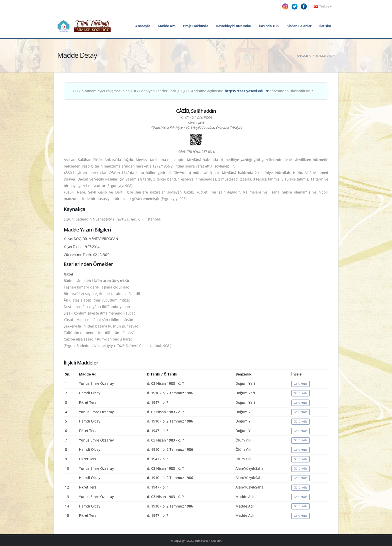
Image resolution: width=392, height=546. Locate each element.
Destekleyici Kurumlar (233, 26)
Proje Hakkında (195, 26)
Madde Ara (167, 26)
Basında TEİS (269, 26)
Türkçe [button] (323, 6)
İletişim (325, 26)
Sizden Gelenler (299, 26)
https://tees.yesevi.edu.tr (247, 91)
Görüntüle (300, 384)
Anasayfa (143, 26)
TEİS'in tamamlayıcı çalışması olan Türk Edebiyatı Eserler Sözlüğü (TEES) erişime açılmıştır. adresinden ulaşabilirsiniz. (193, 91)
